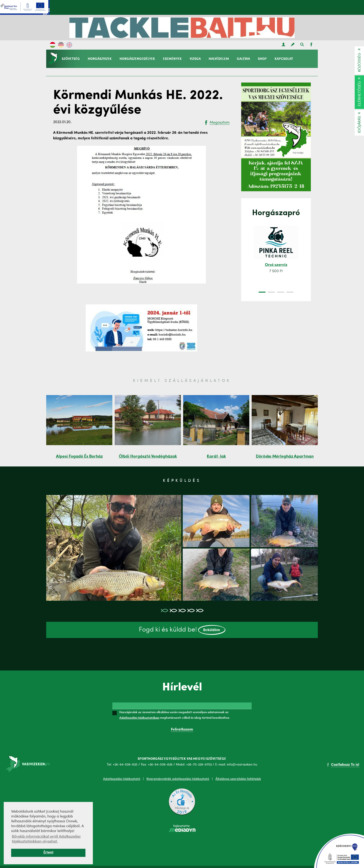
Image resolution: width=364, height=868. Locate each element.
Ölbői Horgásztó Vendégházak (148, 456)
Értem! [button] (48, 853)
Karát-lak (216, 456)
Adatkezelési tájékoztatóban (139, 718)
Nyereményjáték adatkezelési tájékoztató (178, 779)
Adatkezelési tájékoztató (122, 779)
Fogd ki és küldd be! (182, 630)
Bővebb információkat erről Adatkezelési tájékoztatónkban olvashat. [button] (46, 839)
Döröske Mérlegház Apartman (285, 456)
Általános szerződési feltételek (238, 779)
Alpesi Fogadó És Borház (79, 456)
